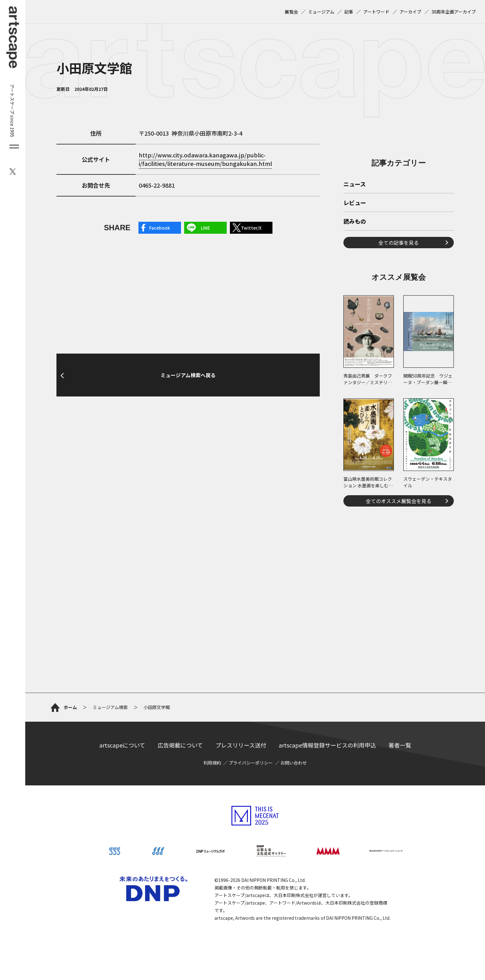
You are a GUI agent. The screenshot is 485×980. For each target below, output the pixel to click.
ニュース (355, 185)
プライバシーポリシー (251, 763)
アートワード (376, 12)
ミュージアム (321, 12)
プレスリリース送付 (241, 745)
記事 (349, 12)
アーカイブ (410, 12)
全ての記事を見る (399, 243)
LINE (205, 228)
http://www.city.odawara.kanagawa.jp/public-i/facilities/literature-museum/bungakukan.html (205, 159)
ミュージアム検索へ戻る (188, 375)
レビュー (355, 203)
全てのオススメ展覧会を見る (399, 501)
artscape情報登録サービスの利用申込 (327, 745)
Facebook (160, 228)
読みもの (355, 222)
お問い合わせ (294, 763)
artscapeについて (122, 745)
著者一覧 (400, 745)
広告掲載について (180, 745)
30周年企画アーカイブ (454, 12)
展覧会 (291, 12)
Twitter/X (251, 228)
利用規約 (212, 763)
